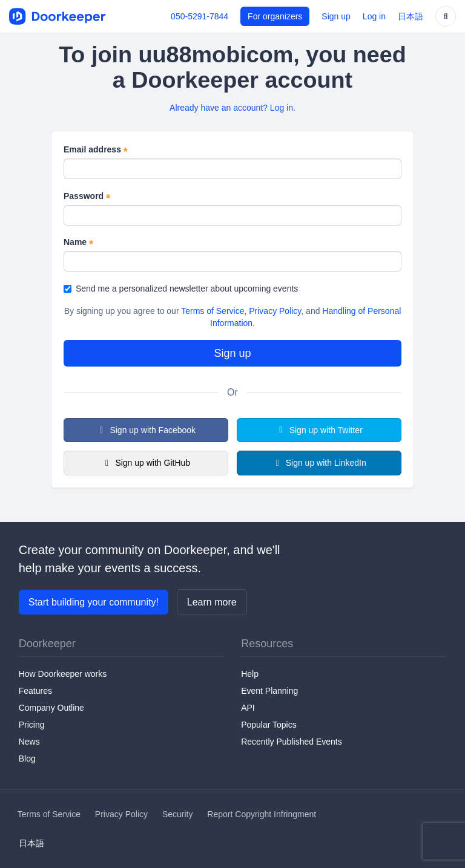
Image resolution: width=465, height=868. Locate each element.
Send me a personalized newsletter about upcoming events (181, 289)
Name (78, 243)
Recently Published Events (292, 742)
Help (250, 674)
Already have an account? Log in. (232, 108)
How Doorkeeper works (63, 674)
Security (178, 814)
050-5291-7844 (200, 16)
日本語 (411, 16)
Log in (374, 16)
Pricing (32, 725)
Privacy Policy (275, 311)
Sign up (336, 16)
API (248, 708)
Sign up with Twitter (319, 430)
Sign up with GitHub (146, 463)
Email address (96, 150)
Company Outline (51, 708)
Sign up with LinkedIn (319, 463)
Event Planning (269, 691)
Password (87, 197)
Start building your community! (94, 602)
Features (35, 691)
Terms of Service (213, 311)
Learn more (212, 602)
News (29, 742)
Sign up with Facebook (146, 430)
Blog (27, 759)
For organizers (275, 16)
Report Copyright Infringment (262, 814)
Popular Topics (269, 725)
